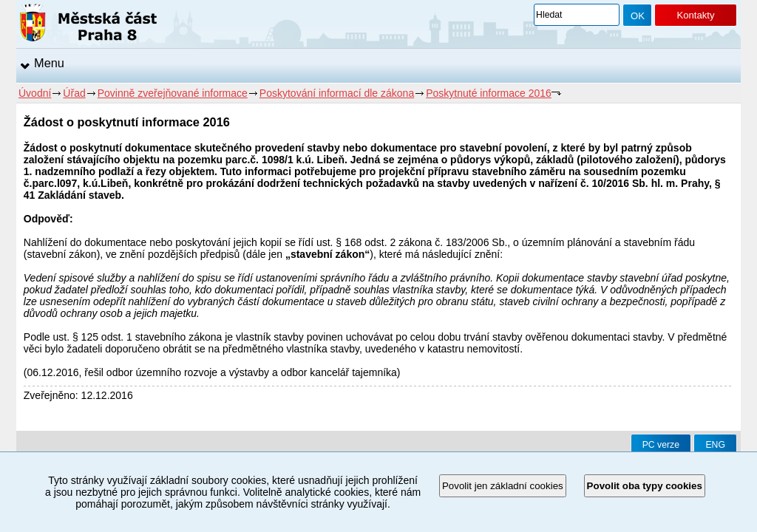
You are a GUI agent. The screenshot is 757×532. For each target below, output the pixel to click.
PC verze (661, 445)
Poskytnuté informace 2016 (489, 93)
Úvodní (35, 93)
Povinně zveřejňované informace (173, 93)
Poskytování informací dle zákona (337, 93)
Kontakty (695, 15)
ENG (715, 445)
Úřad (74, 93)
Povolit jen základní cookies (503, 486)
